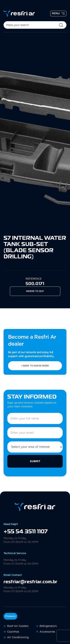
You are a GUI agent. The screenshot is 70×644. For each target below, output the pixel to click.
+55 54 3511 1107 (26, 532)
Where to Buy (35, 291)
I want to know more (35, 366)
